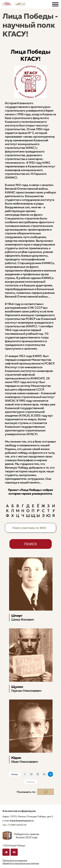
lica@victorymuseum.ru (22, 821)
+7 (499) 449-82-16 (16, 825)
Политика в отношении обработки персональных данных (21, 862)
